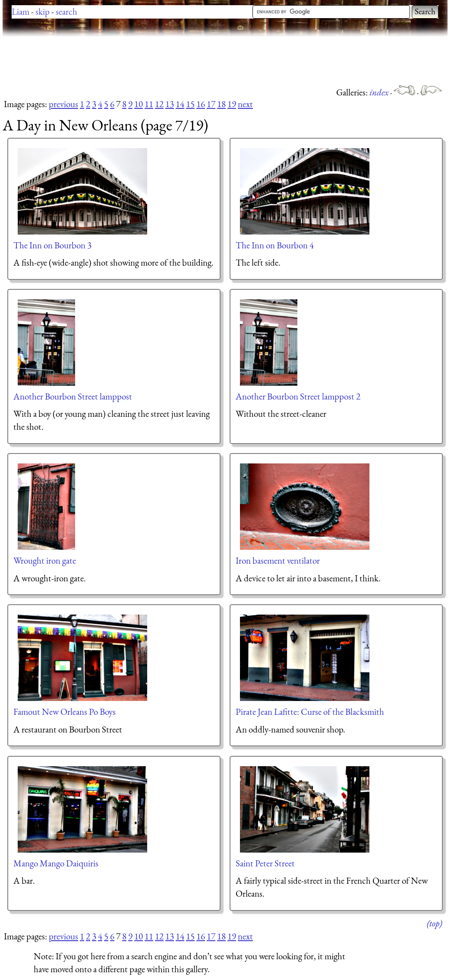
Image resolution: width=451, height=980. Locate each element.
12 (159, 104)
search (66, 11)
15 (190, 104)
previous (63, 104)
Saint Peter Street (265, 863)
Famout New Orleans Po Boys (65, 712)
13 (170, 104)
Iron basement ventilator (278, 560)
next (245, 104)
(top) (434, 923)
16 (201, 104)
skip (43, 11)
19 (232, 104)
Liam (20, 11)
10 (139, 104)
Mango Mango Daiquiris (56, 863)
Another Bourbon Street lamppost (73, 396)
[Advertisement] (160, 60)
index (380, 92)
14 (180, 104)
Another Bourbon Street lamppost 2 (298, 396)
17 (211, 104)
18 (221, 104)
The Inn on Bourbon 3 (52, 245)
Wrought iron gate (45, 560)
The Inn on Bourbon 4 (275, 245)
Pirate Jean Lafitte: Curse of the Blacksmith (310, 712)
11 (149, 104)
